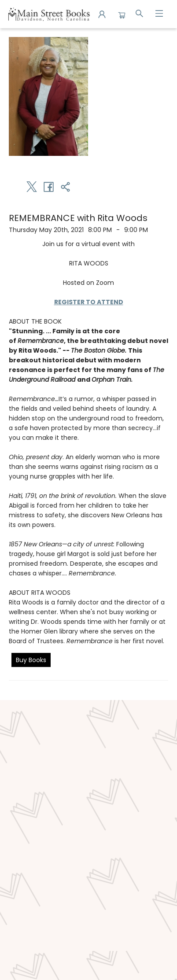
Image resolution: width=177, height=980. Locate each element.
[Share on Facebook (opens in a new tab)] (48, 187)
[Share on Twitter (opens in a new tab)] (32, 187)
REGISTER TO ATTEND (89, 302)
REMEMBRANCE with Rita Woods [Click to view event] (78, 218)
